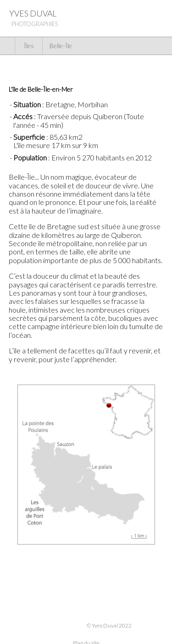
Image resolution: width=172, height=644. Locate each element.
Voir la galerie (131, 67)
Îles (29, 46)
